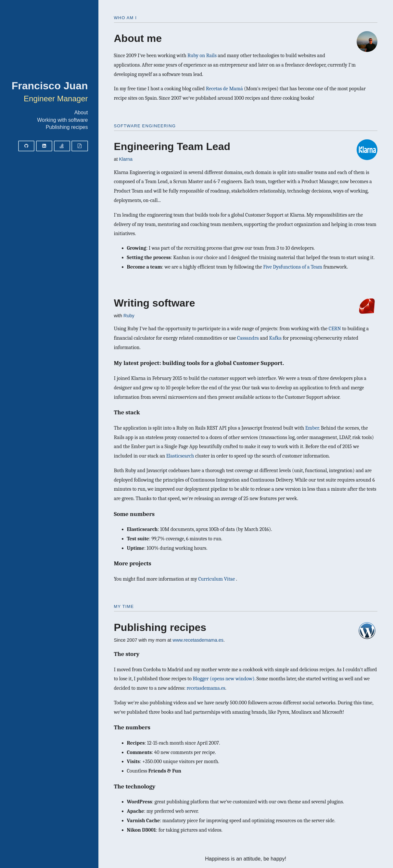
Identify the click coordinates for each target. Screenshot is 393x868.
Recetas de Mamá (224, 89)
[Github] (26, 146)
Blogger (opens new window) (223, 679)
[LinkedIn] (44, 146)
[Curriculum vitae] (80, 146)
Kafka (275, 338)
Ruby (129, 316)
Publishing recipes (67, 127)
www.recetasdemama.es (198, 640)
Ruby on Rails (202, 56)
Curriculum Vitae (217, 579)
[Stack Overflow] (62, 146)
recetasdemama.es (206, 688)
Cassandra (248, 338)
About (81, 113)
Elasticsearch (180, 456)
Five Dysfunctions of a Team (293, 267)
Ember (312, 428)
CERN (335, 329)
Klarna (126, 159)
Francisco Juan (50, 86)
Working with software (62, 120)
